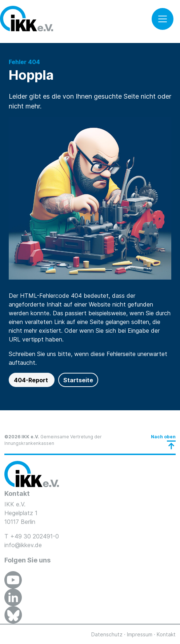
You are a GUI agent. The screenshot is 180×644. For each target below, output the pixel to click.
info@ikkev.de (23, 545)
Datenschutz (107, 634)
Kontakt (166, 634)
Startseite (78, 380)
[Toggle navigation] (163, 19)
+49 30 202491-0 (35, 536)
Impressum (140, 634)
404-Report (32, 380)
